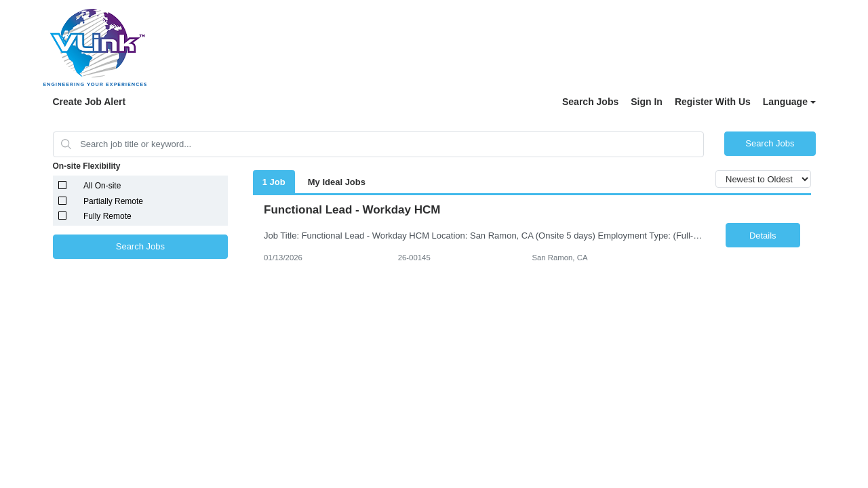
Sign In (647, 102)
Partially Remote (113, 201)
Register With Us (713, 102)
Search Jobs (590, 102)
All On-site (102, 186)
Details (763, 236)
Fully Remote (107, 216)
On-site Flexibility (87, 166)
